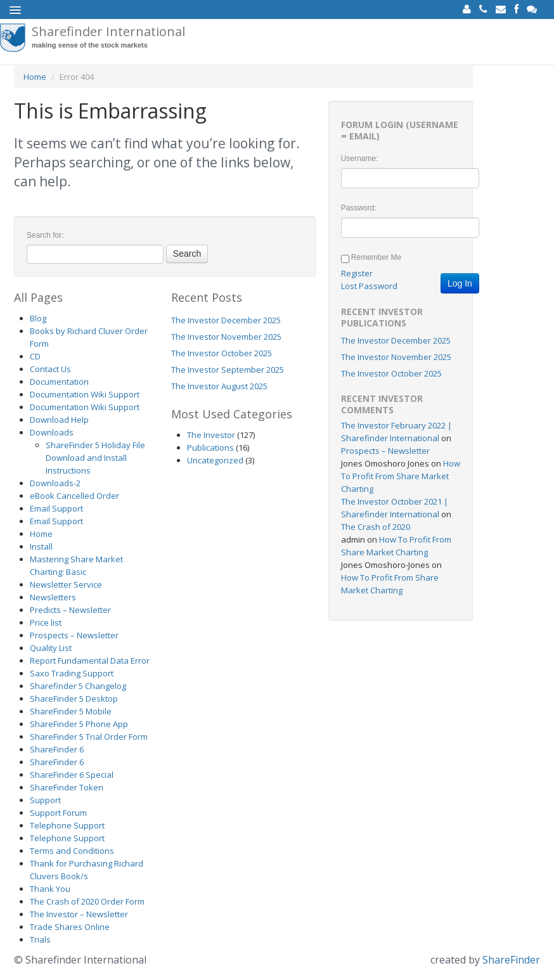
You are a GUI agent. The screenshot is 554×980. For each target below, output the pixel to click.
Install (41, 546)
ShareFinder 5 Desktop (74, 699)
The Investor (211, 435)
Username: (360, 158)
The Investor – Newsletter (79, 914)
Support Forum (58, 813)
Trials (40, 939)
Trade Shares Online (70, 927)
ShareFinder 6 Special (72, 775)
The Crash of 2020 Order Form (87, 901)
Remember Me (376, 257)
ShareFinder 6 (57, 749)
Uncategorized (215, 460)
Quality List (51, 648)
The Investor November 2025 (226, 337)
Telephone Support (67, 825)
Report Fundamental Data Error (90, 661)
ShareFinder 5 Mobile (71, 711)
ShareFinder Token (67, 787)
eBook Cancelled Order (74, 496)
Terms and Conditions (72, 851)
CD (35, 356)
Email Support (56, 508)
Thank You (50, 889)
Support (45, 800)
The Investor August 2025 (219, 386)
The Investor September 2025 (228, 370)
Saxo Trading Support (72, 673)
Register (357, 273)
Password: (359, 208)
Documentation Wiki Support (85, 394)
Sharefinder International (108, 37)
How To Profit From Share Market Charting (401, 476)
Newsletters (53, 597)
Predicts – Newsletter (70, 610)
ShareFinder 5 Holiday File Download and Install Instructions (95, 458)
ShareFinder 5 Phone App (79, 724)
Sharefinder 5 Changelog (78, 686)
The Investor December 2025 (226, 320)
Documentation (59, 382)
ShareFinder (511, 960)
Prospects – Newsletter (74, 635)
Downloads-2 (55, 483)
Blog (38, 318)
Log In (460, 283)
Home (35, 77)
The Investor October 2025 (222, 353)
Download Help (59, 420)
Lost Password (369, 286)
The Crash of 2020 (376, 527)
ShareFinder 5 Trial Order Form (89, 737)
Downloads (52, 432)
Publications (210, 448)
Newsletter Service (66, 584)
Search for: (45, 235)
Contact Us (50, 369)
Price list (46, 622)
